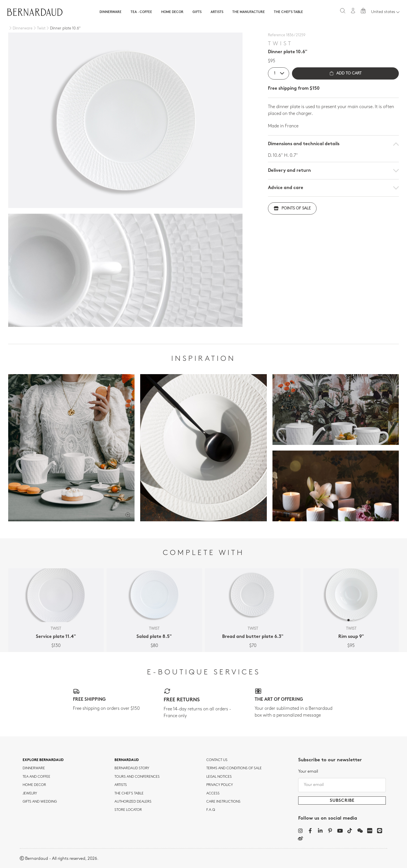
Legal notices (219, 777)
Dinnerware (111, 12)
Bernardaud (127, 760)
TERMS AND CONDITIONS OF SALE (234, 768)
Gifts (197, 12)
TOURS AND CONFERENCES (137, 777)
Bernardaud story (132, 768)
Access (213, 794)
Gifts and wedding (40, 802)
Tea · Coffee (141, 12)
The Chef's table (288, 12)
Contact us (217, 760)
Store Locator (128, 810)
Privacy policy (220, 785)
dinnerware (34, 768)
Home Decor (172, 12)
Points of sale (292, 208)
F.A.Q (211, 810)
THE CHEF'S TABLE (129, 794)
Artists (217, 12)
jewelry (30, 794)
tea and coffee (36, 777)
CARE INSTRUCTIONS (223, 802)
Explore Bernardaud (43, 760)
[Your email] (342, 785)
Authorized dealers (133, 802)
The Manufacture (249, 12)
